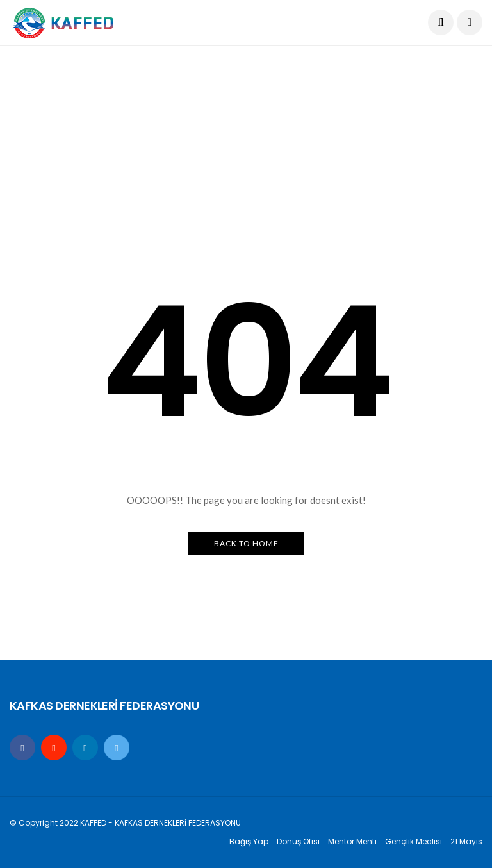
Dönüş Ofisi (298, 841)
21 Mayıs (466, 841)
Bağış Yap (249, 841)
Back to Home (246, 543)
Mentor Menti (352, 841)
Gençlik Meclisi (414, 841)
